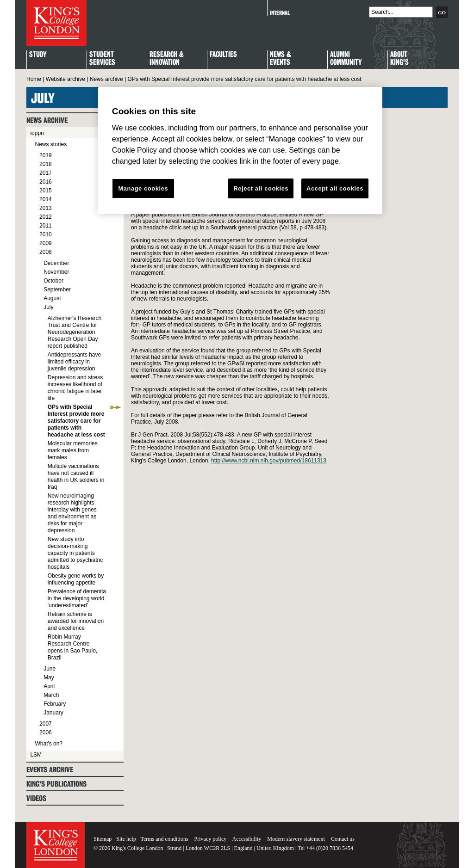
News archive (106, 79)
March (51, 695)
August (52, 298)
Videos (36, 798)
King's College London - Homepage (56, 23)
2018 (46, 164)
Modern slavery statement (296, 839)
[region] (240, 151)
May (49, 677)
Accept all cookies (335, 188)
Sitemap (103, 839)
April (49, 686)
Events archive (50, 770)
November (56, 272)
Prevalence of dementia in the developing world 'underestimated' (77, 598)
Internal (280, 13)
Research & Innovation (167, 59)
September (57, 289)
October (53, 281)
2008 (46, 252)
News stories (51, 144)
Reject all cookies (261, 188)
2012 (46, 217)
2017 (46, 173)
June (50, 669)
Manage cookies (143, 188)
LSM (36, 755)
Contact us (343, 839)
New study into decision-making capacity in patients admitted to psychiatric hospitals (75, 553)
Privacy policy (211, 839)
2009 (46, 243)
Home (34, 79)
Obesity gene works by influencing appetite (76, 579)
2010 (46, 234)
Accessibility (247, 839)
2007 (46, 724)
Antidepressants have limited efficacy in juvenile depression (74, 362)
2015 (46, 191)
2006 (46, 733)
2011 (46, 226)
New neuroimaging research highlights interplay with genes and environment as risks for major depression (72, 513)
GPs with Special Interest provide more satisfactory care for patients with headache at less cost (76, 421)
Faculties (223, 55)
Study (38, 55)
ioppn (37, 133)
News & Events (281, 59)
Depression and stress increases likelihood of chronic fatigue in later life (75, 388)
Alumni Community (346, 59)
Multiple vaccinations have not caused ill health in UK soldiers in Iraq (76, 477)
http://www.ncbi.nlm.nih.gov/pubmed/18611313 (269, 461)
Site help (126, 839)
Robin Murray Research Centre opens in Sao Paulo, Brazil (72, 647)
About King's (399, 59)
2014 (46, 199)
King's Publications (56, 784)
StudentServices (102, 59)
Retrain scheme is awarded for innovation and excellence (76, 621)
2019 (46, 155)
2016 (46, 182)
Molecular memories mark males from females (73, 450)
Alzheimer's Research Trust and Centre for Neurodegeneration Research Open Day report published (75, 332)
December (56, 263)
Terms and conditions (164, 839)
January (53, 713)
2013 (46, 208)
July (48, 307)
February (55, 704)
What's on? (49, 744)
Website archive (65, 79)
